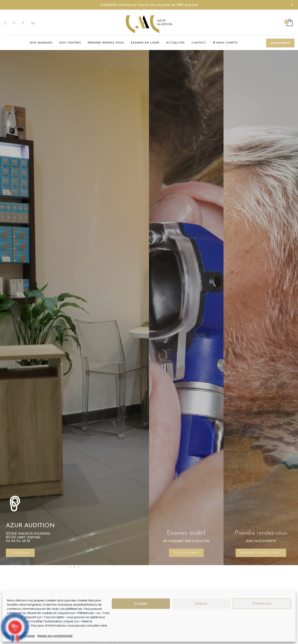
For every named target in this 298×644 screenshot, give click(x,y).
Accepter (141, 603)
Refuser (201, 603)
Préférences (262, 603)
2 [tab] (74, 567)
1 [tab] (71, 567)
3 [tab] (78, 567)
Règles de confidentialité (55, 636)
